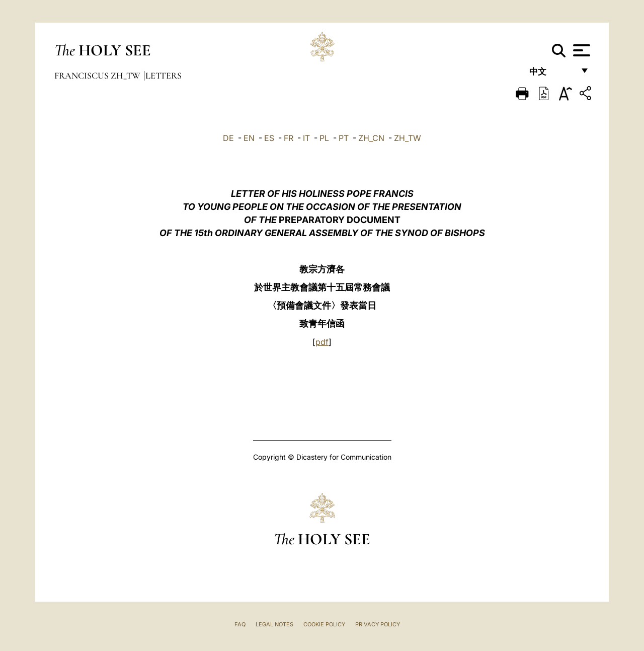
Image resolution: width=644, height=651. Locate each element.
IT (306, 138)
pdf (322, 342)
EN (249, 138)
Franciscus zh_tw (98, 76)
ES (269, 138)
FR (289, 138)
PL (324, 138)
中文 (552, 74)
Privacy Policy (378, 624)
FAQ (240, 624)
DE (228, 138)
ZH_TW (408, 138)
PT (344, 138)
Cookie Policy (324, 624)
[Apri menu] (580, 50)
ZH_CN (371, 138)
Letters (164, 76)
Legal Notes (274, 624)
